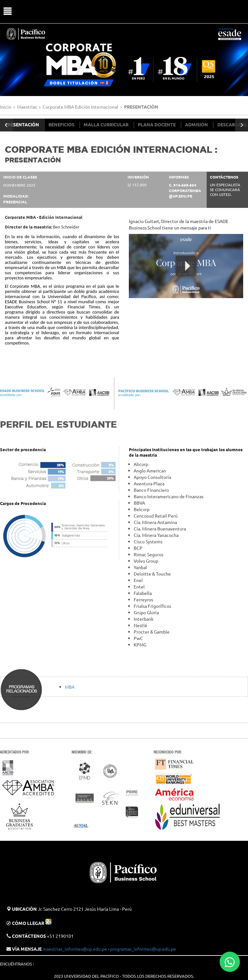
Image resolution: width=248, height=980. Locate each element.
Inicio (6, 107)
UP (127, 11)
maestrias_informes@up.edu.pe (75, 949)
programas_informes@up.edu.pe (143, 949)
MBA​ (70, 687)
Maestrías (27, 107)
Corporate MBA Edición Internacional (80, 107)
